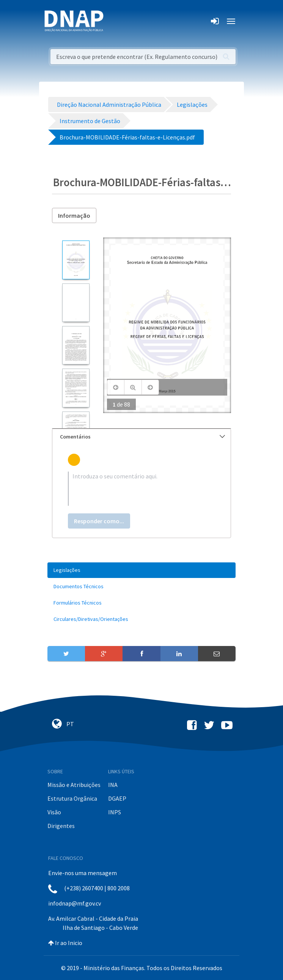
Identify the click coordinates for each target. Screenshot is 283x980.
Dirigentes (61, 826)
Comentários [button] (142, 437)
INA (113, 785)
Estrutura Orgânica (72, 798)
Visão (54, 812)
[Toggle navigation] (114, 21)
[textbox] (141, 489)
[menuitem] (141, 570)
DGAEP (117, 798)
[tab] (141, 437)
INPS (115, 812)
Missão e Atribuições (74, 785)
